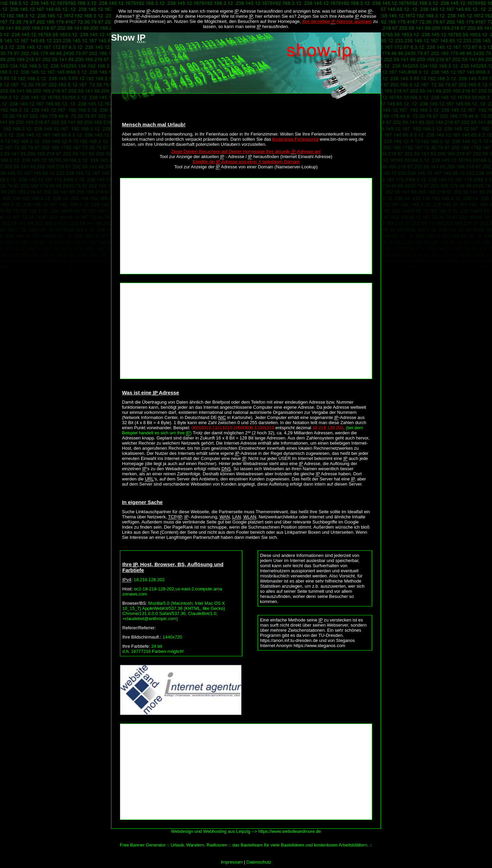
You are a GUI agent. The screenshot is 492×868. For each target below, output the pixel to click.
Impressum (232, 862)
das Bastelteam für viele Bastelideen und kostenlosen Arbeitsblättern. (300, 845)
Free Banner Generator (143, 845)
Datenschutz (259, 862)
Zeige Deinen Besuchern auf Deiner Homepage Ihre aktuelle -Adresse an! (246, 151)
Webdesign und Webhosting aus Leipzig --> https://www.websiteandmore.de (246, 831)
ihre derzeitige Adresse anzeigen (337, 22)
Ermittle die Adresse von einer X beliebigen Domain (246, 162)
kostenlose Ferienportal (295, 139)
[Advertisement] (246, 226)
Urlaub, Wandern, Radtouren (199, 845)
